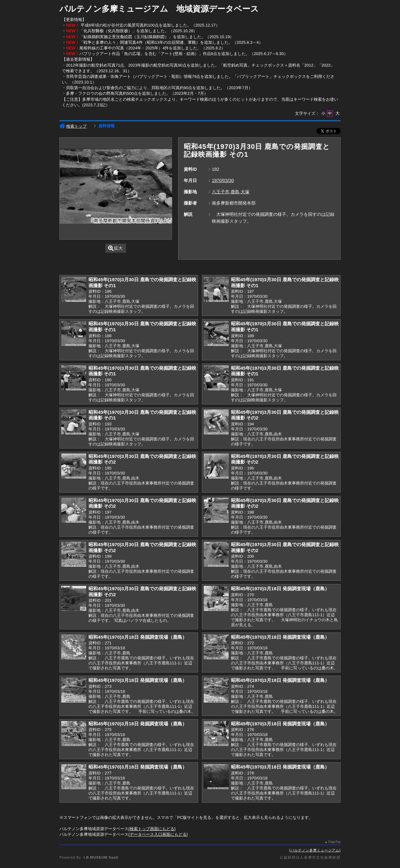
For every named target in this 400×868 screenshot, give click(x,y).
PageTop (335, 842)
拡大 (115, 248)
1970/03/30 (223, 180)
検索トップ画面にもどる (152, 829)
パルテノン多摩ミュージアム (315, 850)
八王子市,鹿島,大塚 (231, 192)
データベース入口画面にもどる (158, 834)
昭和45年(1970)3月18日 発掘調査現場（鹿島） (280, 589)
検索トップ (73, 126)
